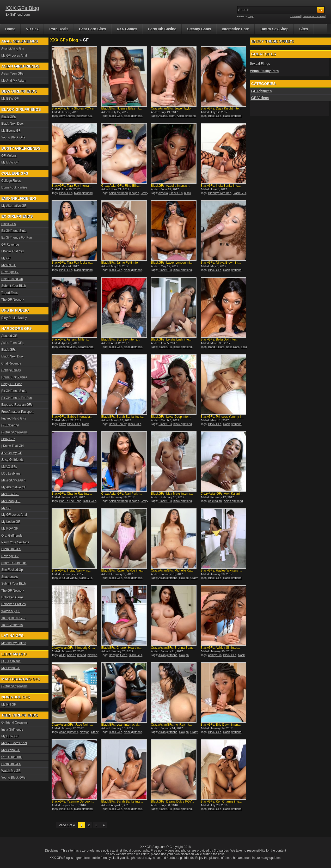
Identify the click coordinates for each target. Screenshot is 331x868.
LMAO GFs (9, 467)
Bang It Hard (216, 347)
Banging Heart (118, 655)
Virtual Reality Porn (264, 71)
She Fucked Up (12, 279)
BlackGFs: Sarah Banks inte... (122, 802)
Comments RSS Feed (314, 16)
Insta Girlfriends (12, 730)
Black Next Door (13, 124)
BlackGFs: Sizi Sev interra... (121, 339)
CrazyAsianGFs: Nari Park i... (122, 494)
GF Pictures (262, 91)
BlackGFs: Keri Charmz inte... (221, 802)
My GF (6, 258)
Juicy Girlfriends (12, 460)
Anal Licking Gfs (13, 48)
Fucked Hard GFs (14, 418)
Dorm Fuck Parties (14, 187)
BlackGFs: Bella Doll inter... (220, 339)
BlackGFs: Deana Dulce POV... (173, 802)
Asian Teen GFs (12, 74)
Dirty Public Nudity (14, 318)
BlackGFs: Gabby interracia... (72, 417)
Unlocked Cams (12, 597)
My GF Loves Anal (14, 56)
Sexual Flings (260, 64)
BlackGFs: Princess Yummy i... (222, 417)
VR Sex (32, 29)
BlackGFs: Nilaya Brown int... (221, 263)
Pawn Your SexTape (15, 542)
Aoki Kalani (215, 501)
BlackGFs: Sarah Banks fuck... (123, 417)
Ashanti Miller (68, 347)
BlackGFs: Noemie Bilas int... (122, 108)
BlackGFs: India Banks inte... (221, 186)
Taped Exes (10, 293)
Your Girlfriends (12, 625)
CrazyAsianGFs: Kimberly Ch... (73, 648)
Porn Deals (59, 29)
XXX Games (127, 29)
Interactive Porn (236, 29)
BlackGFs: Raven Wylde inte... (123, 570)
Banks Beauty (118, 424)
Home (10, 29)
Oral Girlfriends (12, 536)
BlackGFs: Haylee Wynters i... (221, 570)
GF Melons (9, 156)
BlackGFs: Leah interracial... (121, 725)
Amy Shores (67, 116)
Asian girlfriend (186, 116)
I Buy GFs (8, 439)
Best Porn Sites (92, 29)
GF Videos (260, 98)
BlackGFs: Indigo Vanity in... (71, 570)
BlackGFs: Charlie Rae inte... (72, 494)
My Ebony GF (11, 131)
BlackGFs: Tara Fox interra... (72, 186)
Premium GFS (11, 549)
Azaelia (163, 193)
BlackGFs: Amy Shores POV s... (74, 108)
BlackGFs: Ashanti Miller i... (71, 339)
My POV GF (10, 529)
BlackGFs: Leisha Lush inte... (171, 339)
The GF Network (13, 300)
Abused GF (9, 336)
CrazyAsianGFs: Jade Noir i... (72, 725)
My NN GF (9, 265)
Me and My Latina (14, 643)
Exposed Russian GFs (17, 405)
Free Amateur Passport (17, 412)
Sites (304, 29)
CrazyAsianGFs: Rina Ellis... (121, 186)
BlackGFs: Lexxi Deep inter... (171, 417)
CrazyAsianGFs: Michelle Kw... (172, 570)
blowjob (134, 193)
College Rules (11, 181)
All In (62, 655)
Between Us (84, 116)
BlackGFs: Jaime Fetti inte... (121, 263)
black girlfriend (133, 116)
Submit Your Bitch (14, 286)
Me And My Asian (13, 81)
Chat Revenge (11, 363)
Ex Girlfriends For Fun (17, 238)
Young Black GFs (13, 137)
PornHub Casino (162, 29)
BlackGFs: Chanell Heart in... (122, 648)
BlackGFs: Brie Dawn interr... (221, 725)
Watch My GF (11, 611)
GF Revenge (10, 245)
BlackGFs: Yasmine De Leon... (73, 802)
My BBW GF (10, 99)
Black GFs (116, 116)
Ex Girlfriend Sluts (14, 231)
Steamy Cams (199, 29)
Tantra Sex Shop (274, 29)
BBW (62, 424)
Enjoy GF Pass (12, 384)
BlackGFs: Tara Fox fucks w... (72, 263)
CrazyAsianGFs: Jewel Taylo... (172, 108)
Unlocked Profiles (13, 604)
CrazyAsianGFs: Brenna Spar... (173, 648)
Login (251, 16)
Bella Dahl (232, 347)
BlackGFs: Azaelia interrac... (171, 186)
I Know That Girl (13, 251)
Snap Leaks (10, 577)
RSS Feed (296, 16)
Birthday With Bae (220, 193)
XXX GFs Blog (22, 8)
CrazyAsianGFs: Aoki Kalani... (222, 494)
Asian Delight (167, 116)
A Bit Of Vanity (68, 578)
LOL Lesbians (11, 474)
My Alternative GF (14, 206)
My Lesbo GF (11, 522)
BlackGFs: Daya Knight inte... (221, 108)
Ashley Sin (215, 655)
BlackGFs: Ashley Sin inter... (220, 648)
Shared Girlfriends (14, 563)
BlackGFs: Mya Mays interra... (172, 494)
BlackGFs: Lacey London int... (172, 263)
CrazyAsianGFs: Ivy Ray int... (171, 725)
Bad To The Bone (70, 501)
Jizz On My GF (12, 453)
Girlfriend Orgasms (14, 432)
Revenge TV (10, 272)
